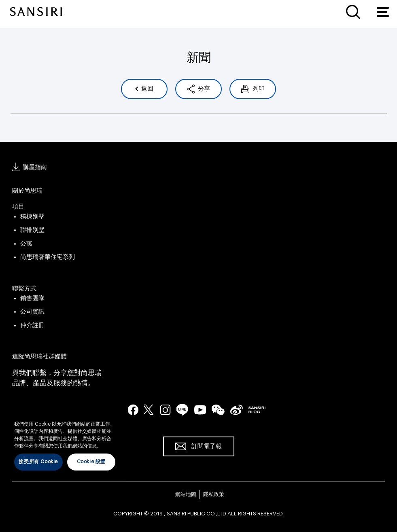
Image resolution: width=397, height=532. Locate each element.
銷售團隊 (32, 298)
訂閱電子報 (207, 446)
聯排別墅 (32, 230)
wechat (218, 410)
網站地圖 (186, 494)
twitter (149, 409)
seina (237, 409)
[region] (65, 440)
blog (257, 409)
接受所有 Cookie (38, 462)
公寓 (26, 244)
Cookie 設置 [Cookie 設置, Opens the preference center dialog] (91, 462)
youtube (200, 409)
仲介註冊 (32, 325)
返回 (147, 89)
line (183, 410)
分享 (203, 89)
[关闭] (115, 412)
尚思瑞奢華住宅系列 (48, 257)
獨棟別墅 (32, 217)
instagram (166, 409)
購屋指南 (35, 167)
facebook (133, 409)
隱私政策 (214, 494)
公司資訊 (32, 312)
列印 (258, 89)
